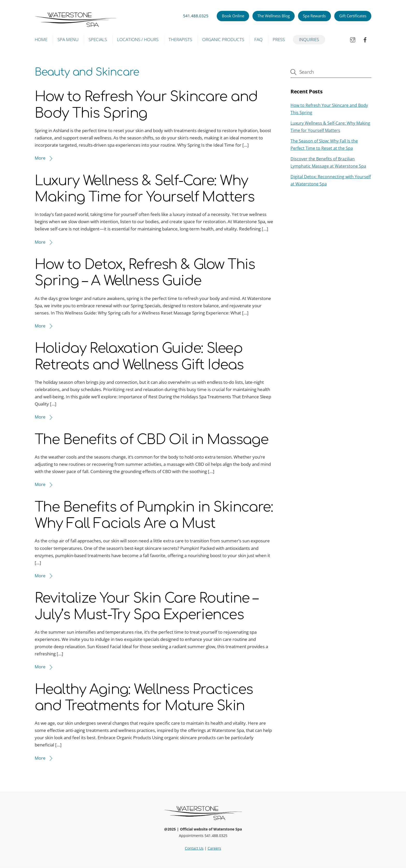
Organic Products (223, 39)
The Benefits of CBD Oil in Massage (151, 440)
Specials (98, 39)
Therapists (180, 39)
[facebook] (365, 39)
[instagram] (353, 39)
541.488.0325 (196, 16)
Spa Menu (68, 39)
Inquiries (309, 39)
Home (41, 39)
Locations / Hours (138, 39)
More (40, 158)
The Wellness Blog (274, 16)
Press (279, 39)
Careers (214, 848)
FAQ (258, 39)
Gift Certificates (353, 16)
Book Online (233, 16)
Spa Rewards (314, 16)
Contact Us (194, 848)
